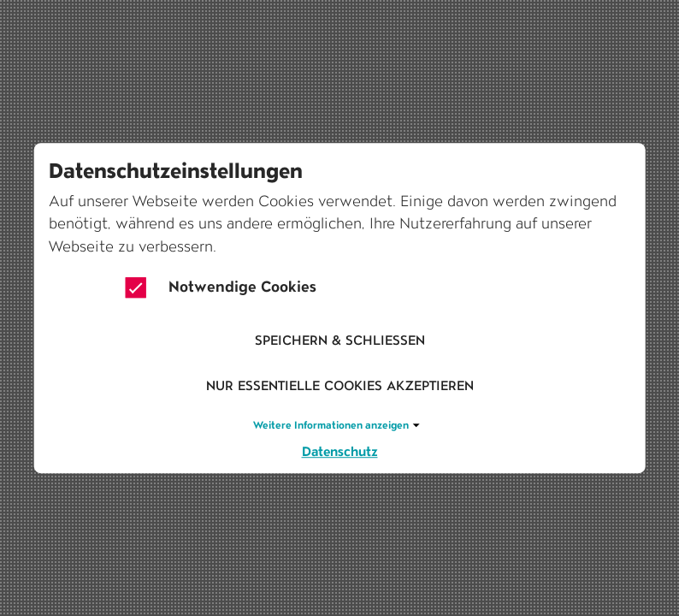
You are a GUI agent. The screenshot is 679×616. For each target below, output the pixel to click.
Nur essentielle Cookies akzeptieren (340, 386)
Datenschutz (340, 451)
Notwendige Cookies (221, 287)
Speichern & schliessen (340, 340)
